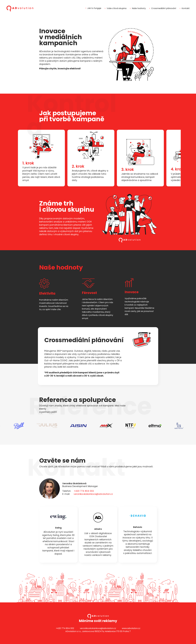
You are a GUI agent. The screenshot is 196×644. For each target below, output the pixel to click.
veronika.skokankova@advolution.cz (93, 494)
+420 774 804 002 (84, 491)
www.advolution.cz (131, 628)
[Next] (176, 158)
